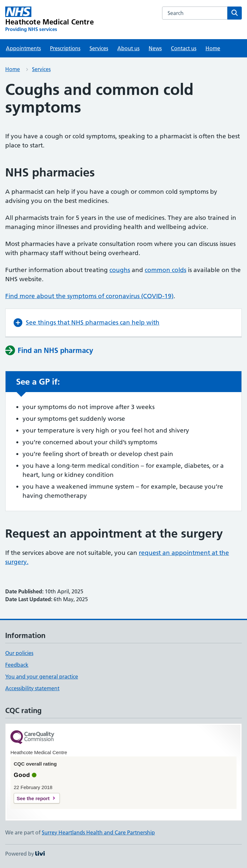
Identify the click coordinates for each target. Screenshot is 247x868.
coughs (120, 270)
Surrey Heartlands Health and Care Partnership (98, 832)
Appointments (23, 48)
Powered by (25, 854)
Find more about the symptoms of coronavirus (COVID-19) (89, 296)
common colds (165, 270)
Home (213, 48)
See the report (33, 798)
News (155, 48)
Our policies (19, 653)
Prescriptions (65, 48)
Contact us (184, 48)
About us (128, 48)
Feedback (17, 665)
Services (99, 48)
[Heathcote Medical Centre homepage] (49, 20)
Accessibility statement (32, 688)
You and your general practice (42, 677)
